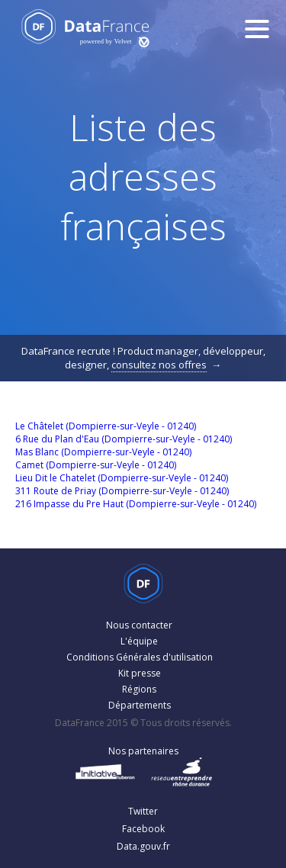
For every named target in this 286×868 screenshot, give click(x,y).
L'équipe (139, 641)
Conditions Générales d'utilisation (140, 657)
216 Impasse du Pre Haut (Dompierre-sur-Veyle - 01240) (136, 504)
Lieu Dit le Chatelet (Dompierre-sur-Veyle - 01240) (122, 478)
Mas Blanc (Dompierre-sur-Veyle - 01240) (103, 452)
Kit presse (140, 673)
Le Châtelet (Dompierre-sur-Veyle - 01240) (106, 426)
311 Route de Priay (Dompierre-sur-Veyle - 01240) (122, 491)
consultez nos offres (159, 365)
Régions (139, 689)
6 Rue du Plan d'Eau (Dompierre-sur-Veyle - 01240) (124, 439)
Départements (140, 705)
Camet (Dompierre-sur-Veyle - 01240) (96, 465)
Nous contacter (139, 625)
